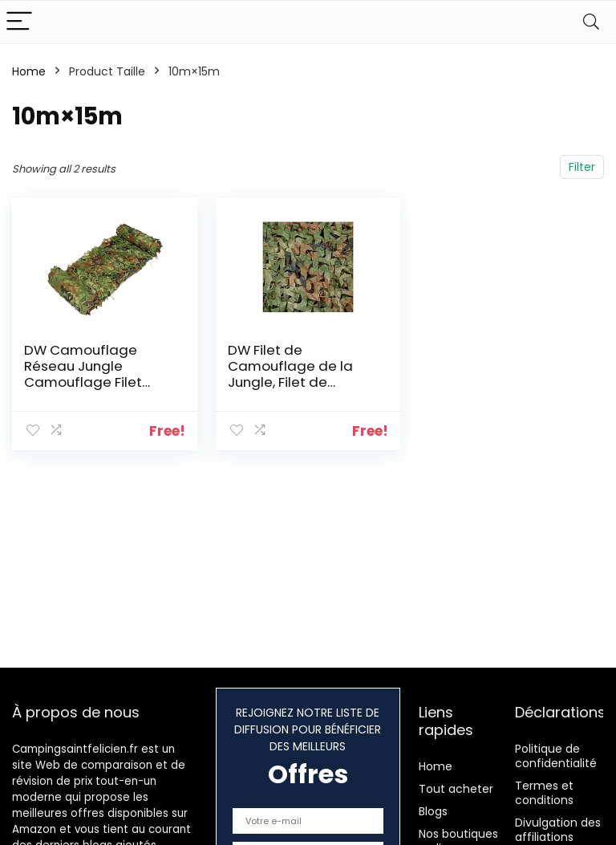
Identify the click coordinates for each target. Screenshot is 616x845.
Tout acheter (456, 789)
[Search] (591, 22)
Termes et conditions (544, 793)
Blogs (433, 811)
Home (29, 71)
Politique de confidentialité (556, 756)
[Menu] (19, 22)
